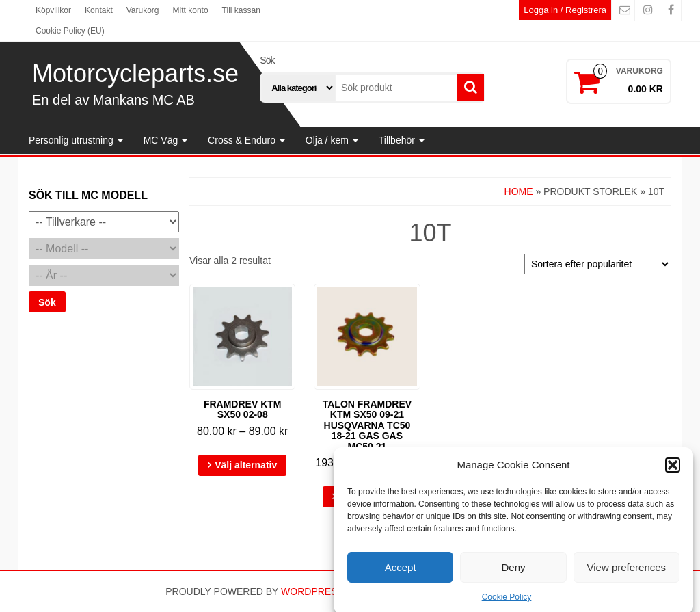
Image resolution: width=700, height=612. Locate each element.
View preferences (627, 574)
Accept (401, 574)
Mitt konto (191, 10)
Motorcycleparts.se (135, 74)
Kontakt (99, 10)
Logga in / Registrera (565, 10)
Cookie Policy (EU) (70, 31)
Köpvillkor (53, 10)
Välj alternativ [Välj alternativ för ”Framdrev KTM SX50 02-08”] (246, 465)
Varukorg (143, 10)
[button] (673, 472)
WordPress (312, 591)
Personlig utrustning (76, 140)
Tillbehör (402, 140)
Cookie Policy (507, 604)
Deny (513, 574)
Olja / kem (332, 140)
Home (519, 191)
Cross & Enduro (246, 140)
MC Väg (165, 140)
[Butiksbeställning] (598, 264)
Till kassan (241, 10)
